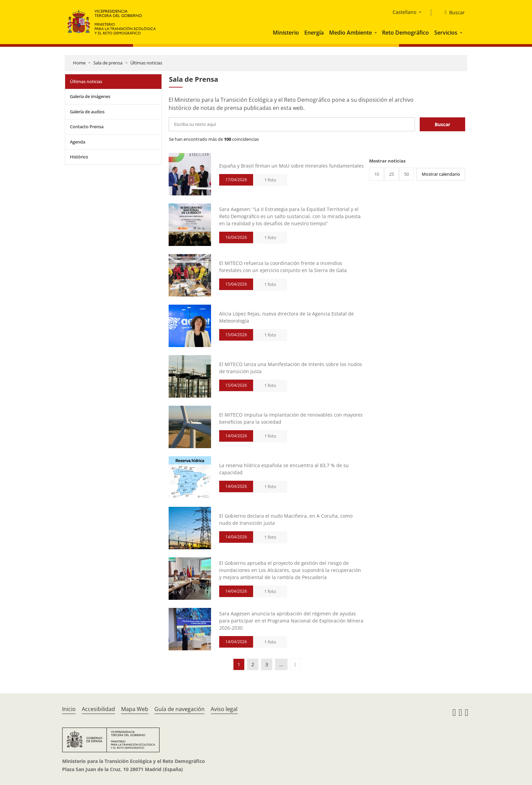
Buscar (442, 124)
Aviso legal (224, 709)
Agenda (78, 142)
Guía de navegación (179, 709)
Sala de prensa (108, 63)
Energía (314, 33)
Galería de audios (87, 112)
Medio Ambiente (350, 33)
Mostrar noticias (387, 161)
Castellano (404, 12)
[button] (376, 33)
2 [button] (253, 664)
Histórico (79, 157)
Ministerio (286, 33)
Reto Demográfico (405, 33)
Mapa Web (135, 709)
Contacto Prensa (87, 127)
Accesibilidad (98, 709)
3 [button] (267, 664)
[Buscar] (452, 13)
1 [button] (239, 664)
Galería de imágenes (90, 96)
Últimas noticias (146, 63)
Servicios (446, 33)
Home (79, 63)
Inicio (69, 709)
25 (392, 174)
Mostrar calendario (441, 174)
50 (406, 174)
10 (377, 174)
